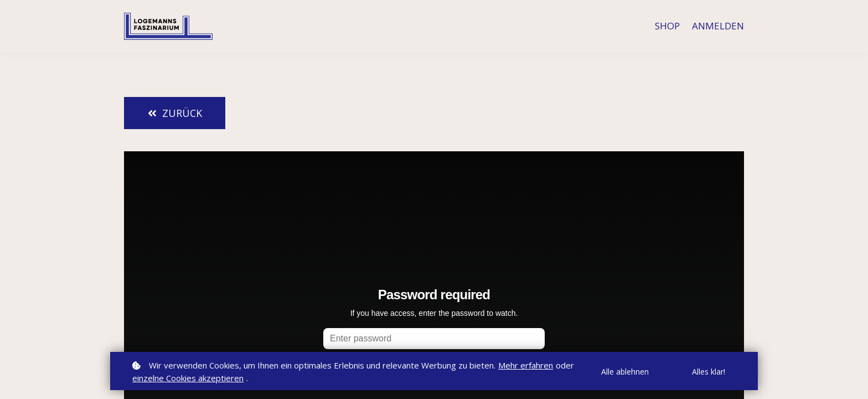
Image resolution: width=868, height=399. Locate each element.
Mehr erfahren (526, 365)
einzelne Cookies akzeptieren (188, 378)
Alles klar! (709, 372)
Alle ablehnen (625, 372)
